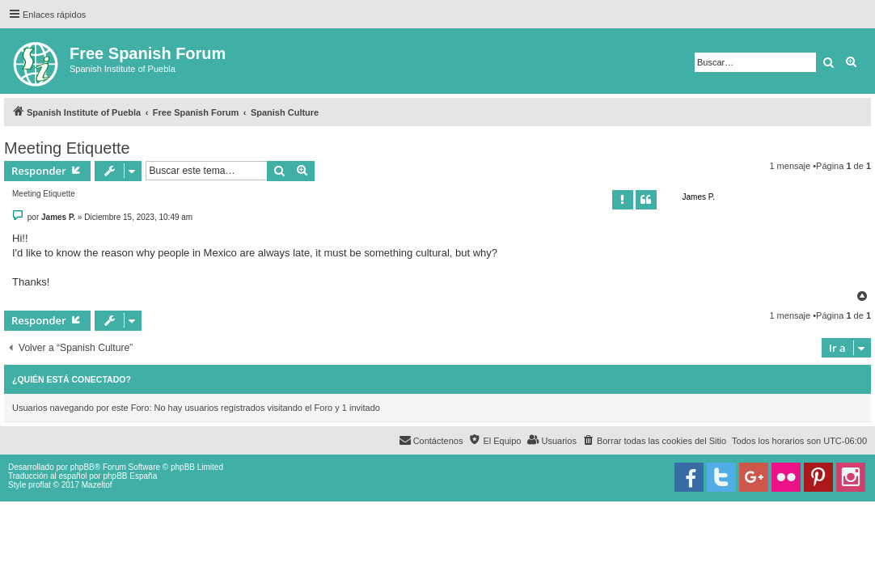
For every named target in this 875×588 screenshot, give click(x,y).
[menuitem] (654, 441)
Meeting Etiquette (67, 148)
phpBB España (130, 476)
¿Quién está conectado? (72, 379)
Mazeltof (97, 485)
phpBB (82, 467)
